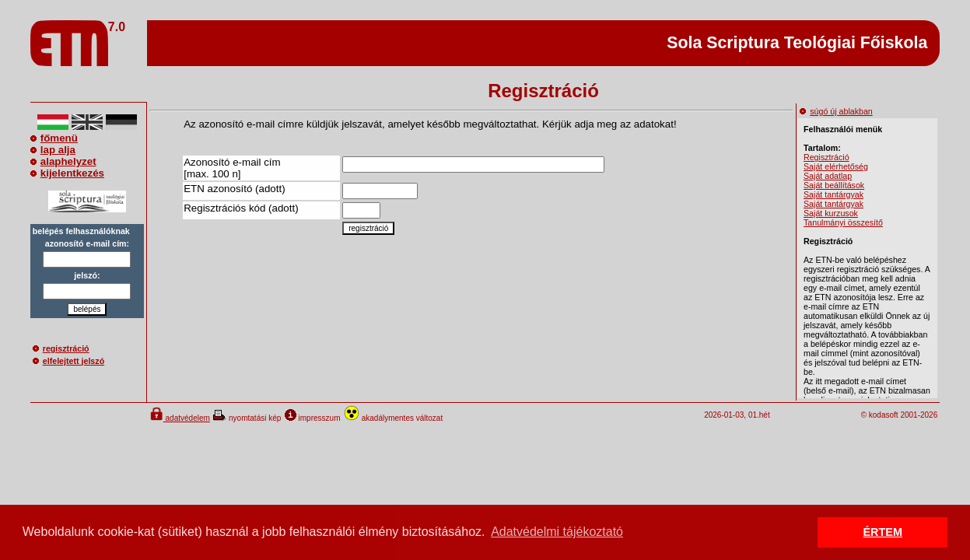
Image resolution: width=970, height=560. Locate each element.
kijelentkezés (67, 173)
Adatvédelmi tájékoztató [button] (557, 532)
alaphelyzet (63, 161)
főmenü (54, 138)
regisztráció (61, 348)
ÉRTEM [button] (883, 532)
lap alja (53, 150)
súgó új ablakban (836, 111)
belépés (87, 309)
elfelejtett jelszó (68, 361)
